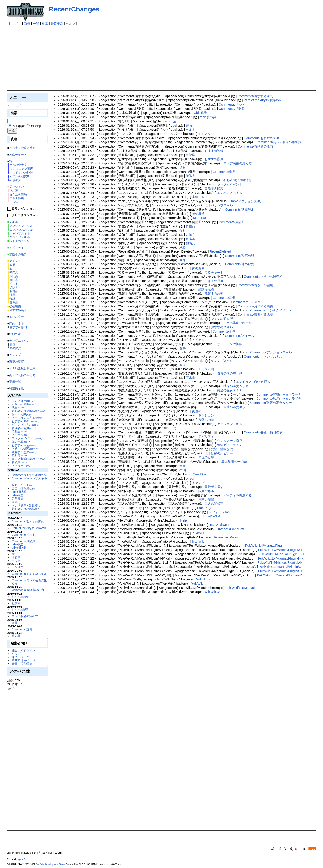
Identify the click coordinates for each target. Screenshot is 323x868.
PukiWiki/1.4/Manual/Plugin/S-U (281, 571)
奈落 (183, 365)
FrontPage (205, 508)
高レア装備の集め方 (238, 163)
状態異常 (198, 214)
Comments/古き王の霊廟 (255, 285)
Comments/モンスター (247, 302)
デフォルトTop (219, 512)
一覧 (36, 24)
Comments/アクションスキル (271, 352)
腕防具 (190, 176)
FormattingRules (226, 537)
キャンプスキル (222, 361)
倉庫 (183, 466)
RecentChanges (74, 9)
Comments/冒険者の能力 (255, 146)
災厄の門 (198, 411)
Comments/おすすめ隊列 (255, 96)
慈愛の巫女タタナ (230, 390)
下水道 (190, 378)
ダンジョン (206, 415)
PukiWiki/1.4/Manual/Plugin (265, 546)
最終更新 (57, 24)
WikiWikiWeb (214, 592)
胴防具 (190, 243)
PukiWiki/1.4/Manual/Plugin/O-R (282, 567)
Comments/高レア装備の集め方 (279, 142)
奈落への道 (206, 420)
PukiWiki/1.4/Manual (240, 588)
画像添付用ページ (23, 660)
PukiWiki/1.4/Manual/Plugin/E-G (281, 554)
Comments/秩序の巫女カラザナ (279, 399)
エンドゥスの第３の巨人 (253, 382)
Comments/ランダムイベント (271, 310)
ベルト (190, 130)
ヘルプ (71, 24)
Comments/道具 (224, 172)
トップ (13, 24)
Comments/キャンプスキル (263, 357)
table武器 (200, 113)
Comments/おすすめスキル (263, 138)
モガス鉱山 (206, 369)
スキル (190, 478)
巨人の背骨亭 (214, 504)
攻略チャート (214, 273)
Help (183, 520)
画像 (183, 260)
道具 (183, 167)
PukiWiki (198, 533)
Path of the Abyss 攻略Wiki (263, 100)
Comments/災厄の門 (240, 256)
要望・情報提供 (222, 449)
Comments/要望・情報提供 (263, 432)
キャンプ (198, 483)
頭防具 (190, 126)
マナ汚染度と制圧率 (238, 323)
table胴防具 (208, 117)
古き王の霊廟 (214, 281)
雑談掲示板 (206, 289)
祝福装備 (15, 306)
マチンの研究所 (222, 319)
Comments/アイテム (240, 336)
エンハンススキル (230, 193)
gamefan (23, 859)
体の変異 (198, 268)
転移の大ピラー (222, 453)
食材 (183, 231)
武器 (183, 247)
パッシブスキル (222, 205)
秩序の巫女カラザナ (238, 386)
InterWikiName (220, 525)
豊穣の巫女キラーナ (238, 407)
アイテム (198, 340)
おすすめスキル (222, 327)
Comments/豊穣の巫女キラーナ (279, 394)
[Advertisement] (141, 57)
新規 (27, 24)
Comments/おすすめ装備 (255, 306)
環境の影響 (206, 457)
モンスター (206, 134)
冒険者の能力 (214, 188)
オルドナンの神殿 (230, 344)
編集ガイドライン (230, 445)
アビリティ (206, 436)
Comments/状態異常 (240, 209)
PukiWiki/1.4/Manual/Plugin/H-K (281, 558)
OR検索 (36, 126)
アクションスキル (230, 424)
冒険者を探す (214, 487)
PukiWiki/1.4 (211, 516)
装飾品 (190, 235)
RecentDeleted (220, 251)
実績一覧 (198, 197)
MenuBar (200, 218)
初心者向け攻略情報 (238, 180)
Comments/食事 (224, 331)
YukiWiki (197, 584)
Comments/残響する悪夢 (255, 315)
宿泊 (183, 470)
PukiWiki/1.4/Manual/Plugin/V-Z (280, 575)
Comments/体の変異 (240, 264)
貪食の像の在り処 (230, 373)
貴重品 (190, 226)
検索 (45, 24)
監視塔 (190, 155)
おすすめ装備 (214, 151)
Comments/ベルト (232, 104)
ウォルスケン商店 (230, 441)
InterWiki (198, 542)
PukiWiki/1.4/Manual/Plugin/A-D (281, 550)
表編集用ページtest (235, 462)
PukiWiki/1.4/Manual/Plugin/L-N (280, 562)
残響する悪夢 (214, 293)
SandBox (200, 474)
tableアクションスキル (247, 201)
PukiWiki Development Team (50, 864)
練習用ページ (20, 657)
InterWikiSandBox (231, 529)
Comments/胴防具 (232, 109)
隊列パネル (206, 491)
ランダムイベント (230, 184)
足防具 (190, 239)
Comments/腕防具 (232, 222)
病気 (12, 345)
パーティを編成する (238, 495)
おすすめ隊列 (214, 159)
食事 (183, 348)
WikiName (204, 579)
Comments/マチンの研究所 (263, 277)
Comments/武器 (224, 298)
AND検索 (19, 126)
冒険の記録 (206, 500)
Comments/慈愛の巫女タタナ (271, 403)
